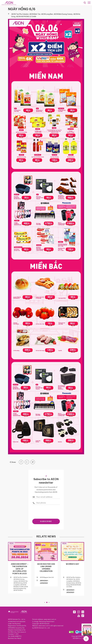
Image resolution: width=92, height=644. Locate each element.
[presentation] (49, 511)
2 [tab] (47, 602)
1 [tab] (45, 602)
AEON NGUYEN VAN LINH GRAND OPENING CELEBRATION (46, 568)
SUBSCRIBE (46, 521)
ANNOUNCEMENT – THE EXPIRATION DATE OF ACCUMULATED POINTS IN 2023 (20, 569)
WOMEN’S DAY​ (72, 564)
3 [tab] (49, 602)
